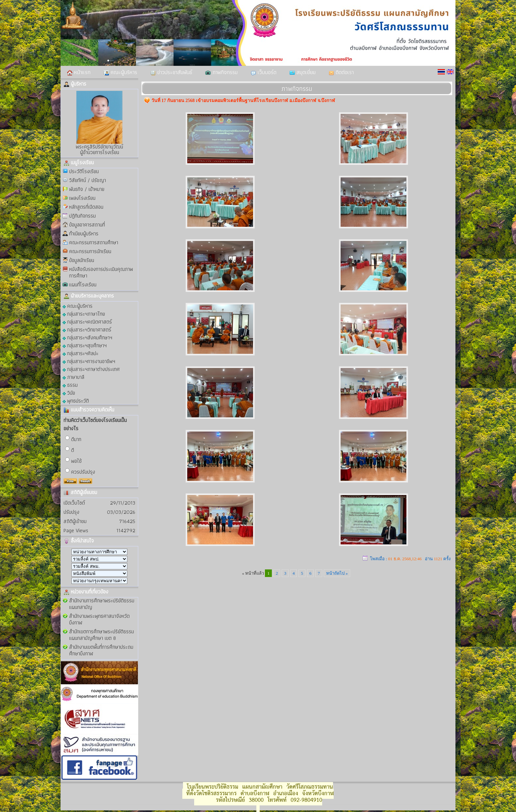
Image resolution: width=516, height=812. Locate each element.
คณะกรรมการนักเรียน (90, 251)
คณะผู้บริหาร (120, 72)
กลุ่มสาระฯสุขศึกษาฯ (85, 345)
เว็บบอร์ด (264, 72)
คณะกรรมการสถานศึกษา (94, 242)
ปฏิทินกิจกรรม (82, 216)
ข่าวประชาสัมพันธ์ (171, 72)
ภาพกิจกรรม (221, 72)
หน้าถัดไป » (337, 573)
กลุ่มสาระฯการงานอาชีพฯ (89, 361)
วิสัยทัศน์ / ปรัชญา (88, 180)
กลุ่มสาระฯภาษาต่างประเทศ (91, 369)
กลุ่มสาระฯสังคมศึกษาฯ (87, 337)
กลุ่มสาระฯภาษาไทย (84, 314)
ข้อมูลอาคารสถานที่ (87, 225)
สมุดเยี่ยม (303, 72)
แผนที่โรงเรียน (83, 285)
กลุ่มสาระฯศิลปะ (80, 353)
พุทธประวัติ (76, 400)
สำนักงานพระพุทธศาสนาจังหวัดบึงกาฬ (99, 619)
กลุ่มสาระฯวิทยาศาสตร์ (87, 329)
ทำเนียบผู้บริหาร (84, 234)
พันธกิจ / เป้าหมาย (87, 189)
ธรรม (70, 385)
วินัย (69, 393)
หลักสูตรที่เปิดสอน (86, 207)
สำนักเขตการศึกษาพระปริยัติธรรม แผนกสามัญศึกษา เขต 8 (102, 635)
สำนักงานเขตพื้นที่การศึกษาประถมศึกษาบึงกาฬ (101, 650)
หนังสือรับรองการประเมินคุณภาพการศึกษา (101, 272)
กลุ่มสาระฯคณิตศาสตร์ (87, 321)
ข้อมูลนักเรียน (82, 260)
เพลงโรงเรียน (82, 198)
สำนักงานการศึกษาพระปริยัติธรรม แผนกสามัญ (102, 604)
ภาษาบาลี (73, 377)
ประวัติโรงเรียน (84, 171)
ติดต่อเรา (341, 72)
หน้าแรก (79, 72)
